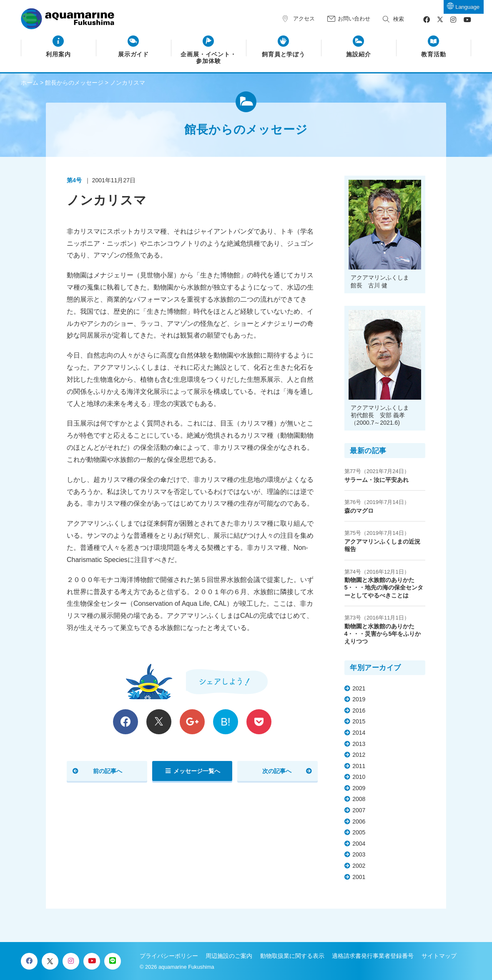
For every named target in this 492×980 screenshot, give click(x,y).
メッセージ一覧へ (197, 771)
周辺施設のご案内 (229, 956)
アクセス (304, 19)
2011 (359, 766)
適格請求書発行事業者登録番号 (373, 956)
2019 (359, 699)
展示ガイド (134, 54)
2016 (359, 710)
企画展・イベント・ (209, 58)
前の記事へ (108, 771)
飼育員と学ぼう (284, 54)
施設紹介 (359, 54)
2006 (359, 821)
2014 (359, 733)
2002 (359, 866)
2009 (359, 788)
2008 (359, 799)
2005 (359, 832)
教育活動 (434, 54)
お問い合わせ (354, 19)
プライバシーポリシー (169, 956)
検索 (399, 19)
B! (226, 722)
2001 (359, 877)
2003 (359, 854)
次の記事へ (277, 771)
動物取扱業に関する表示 (292, 956)
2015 (359, 721)
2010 (359, 777)
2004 (359, 844)
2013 (359, 744)
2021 (359, 688)
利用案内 (58, 54)
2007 (359, 810)
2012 (359, 755)
